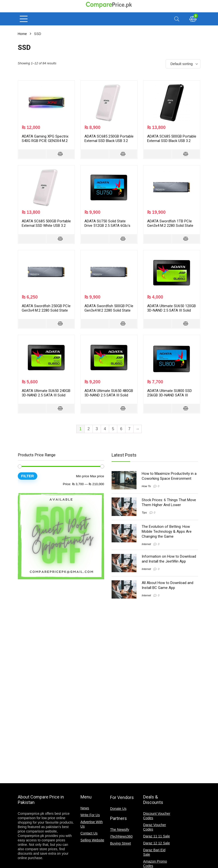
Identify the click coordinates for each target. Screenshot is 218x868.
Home (22, 34)
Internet (146, 544)
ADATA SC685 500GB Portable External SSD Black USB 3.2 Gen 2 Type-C (172, 141)
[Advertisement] (57, 661)
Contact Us (89, 833)
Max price (97, 476)
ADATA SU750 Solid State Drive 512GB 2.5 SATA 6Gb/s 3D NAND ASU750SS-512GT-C (109, 226)
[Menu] (24, 19)
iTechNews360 (121, 836)
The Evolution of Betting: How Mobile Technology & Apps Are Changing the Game (167, 531)
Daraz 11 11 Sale (157, 836)
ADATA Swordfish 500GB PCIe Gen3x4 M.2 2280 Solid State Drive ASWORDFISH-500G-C (109, 310)
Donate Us (118, 809)
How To (146, 486)
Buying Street (120, 843)
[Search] (177, 19)
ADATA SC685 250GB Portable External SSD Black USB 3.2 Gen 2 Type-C (109, 141)
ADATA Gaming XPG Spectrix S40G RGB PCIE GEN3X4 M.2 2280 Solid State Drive (45, 141)
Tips (144, 513)
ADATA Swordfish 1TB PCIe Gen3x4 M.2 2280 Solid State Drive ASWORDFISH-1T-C (170, 226)
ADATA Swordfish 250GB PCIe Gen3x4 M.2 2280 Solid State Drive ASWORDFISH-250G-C (46, 310)
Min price (83, 476)
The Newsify (120, 830)
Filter (28, 476)
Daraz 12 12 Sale (157, 843)
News (85, 808)
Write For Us (90, 815)
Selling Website (92, 840)
